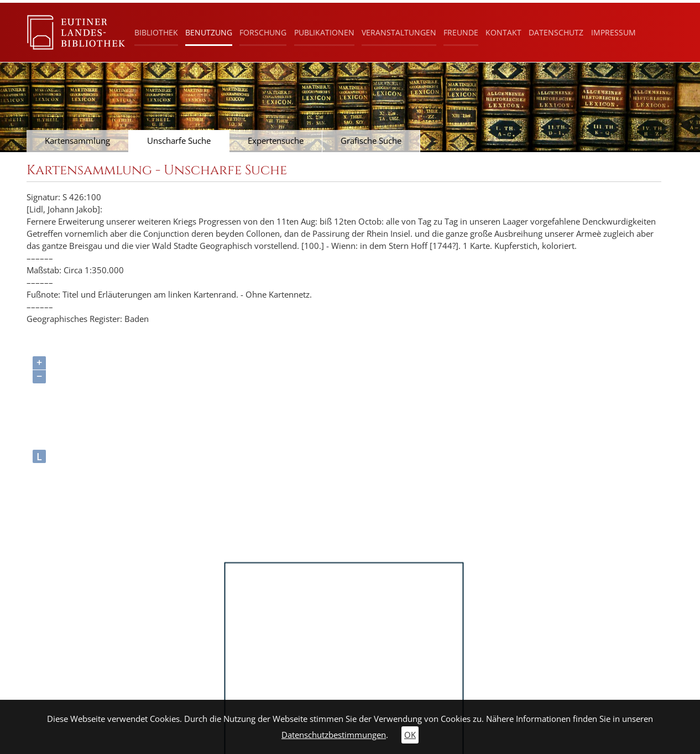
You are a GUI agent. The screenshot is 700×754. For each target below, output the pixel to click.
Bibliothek (156, 32)
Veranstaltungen (399, 32)
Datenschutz (556, 32)
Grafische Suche (371, 141)
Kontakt (503, 32)
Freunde (461, 32)
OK (410, 735)
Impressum (613, 32)
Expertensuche (276, 141)
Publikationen (324, 32)
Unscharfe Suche (179, 141)
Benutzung (209, 32)
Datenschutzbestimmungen (334, 735)
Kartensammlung (77, 141)
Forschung (263, 32)
